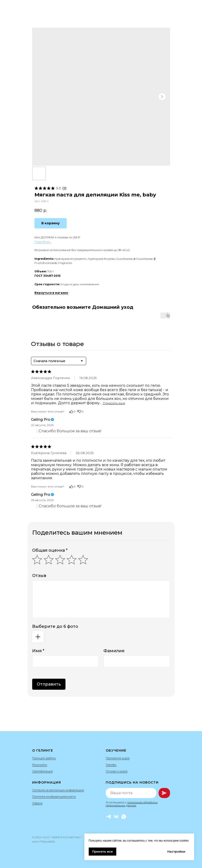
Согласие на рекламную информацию (58, 790)
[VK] (116, 817)
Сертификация (43, 771)
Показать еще (114, 403)
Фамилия (114, 651)
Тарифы (111, 765)
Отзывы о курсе (117, 771)
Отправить (49, 684)
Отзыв (39, 576)
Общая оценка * (50, 550)
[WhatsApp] (124, 817)
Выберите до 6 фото (55, 626)
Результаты (40, 765)
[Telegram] (109, 817)
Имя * (38, 651)
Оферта (37, 803)
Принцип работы (44, 758)
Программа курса (118, 758)
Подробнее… (43, 241)
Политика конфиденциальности (54, 796)
